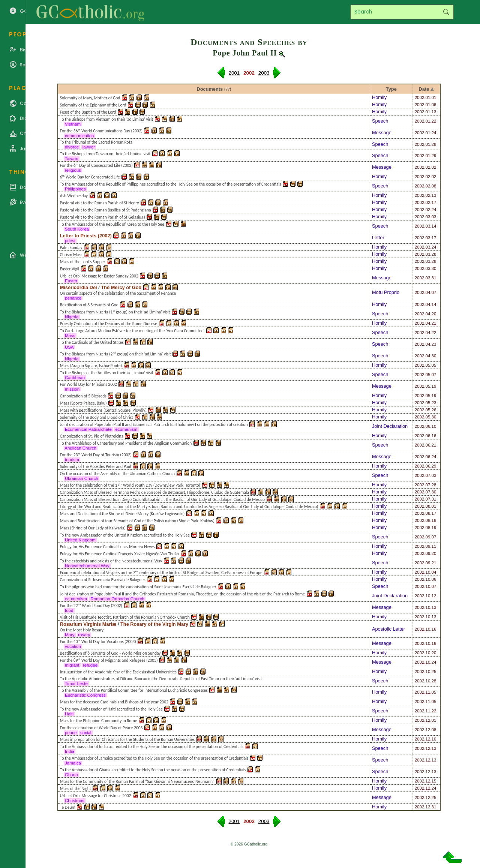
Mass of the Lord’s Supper (83, 262)
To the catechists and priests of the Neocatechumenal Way (111, 561)
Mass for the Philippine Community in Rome (99, 721)
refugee (90, 665)
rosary (84, 635)
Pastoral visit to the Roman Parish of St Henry (100, 203)
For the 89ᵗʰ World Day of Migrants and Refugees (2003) (109, 660)
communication (79, 136)
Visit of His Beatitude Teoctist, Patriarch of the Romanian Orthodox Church (125, 617)
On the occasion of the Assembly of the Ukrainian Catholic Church (117, 474)
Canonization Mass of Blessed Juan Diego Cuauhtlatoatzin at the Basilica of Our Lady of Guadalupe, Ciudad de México (162, 499)
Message (382, 133)
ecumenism (126, 429)
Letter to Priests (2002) (86, 236)
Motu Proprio (386, 292)
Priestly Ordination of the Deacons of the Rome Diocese (109, 324)
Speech (380, 121)
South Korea (77, 229)
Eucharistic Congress (85, 695)
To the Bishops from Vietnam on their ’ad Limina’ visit (106, 119)
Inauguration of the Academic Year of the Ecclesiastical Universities (118, 672)
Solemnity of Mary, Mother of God (90, 98)
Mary (70, 635)
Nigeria (72, 317)
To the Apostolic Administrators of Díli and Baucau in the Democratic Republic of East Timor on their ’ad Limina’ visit (161, 679)
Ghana (71, 775)
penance (73, 298)
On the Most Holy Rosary (82, 630)
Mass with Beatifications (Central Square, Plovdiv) (103, 410)
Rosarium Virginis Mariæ (88, 624)
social (86, 733)
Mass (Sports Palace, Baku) (83, 403)
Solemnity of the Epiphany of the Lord (93, 105)
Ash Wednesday (74, 196)
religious (73, 170)
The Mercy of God (121, 287)
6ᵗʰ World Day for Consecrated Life (90, 177)
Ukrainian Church (82, 478)
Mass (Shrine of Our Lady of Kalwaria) (93, 528)
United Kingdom (80, 540)
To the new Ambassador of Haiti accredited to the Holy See (111, 709)
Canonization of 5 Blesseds (83, 396)
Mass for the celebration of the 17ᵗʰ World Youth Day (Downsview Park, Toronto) (130, 485)
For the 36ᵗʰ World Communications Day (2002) (101, 131)
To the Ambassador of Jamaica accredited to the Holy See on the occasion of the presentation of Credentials (154, 758)
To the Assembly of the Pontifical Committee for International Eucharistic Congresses (134, 690)
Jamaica (73, 763)
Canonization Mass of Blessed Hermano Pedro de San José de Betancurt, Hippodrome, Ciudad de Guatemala (154, 492)
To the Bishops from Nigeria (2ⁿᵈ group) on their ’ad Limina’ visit (115, 354)
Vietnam (73, 124)
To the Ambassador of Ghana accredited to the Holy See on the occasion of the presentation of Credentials (153, 770)
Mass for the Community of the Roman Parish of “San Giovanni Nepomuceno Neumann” (137, 781)
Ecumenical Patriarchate (88, 429)
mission (72, 389)
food (69, 610)
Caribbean (75, 378)
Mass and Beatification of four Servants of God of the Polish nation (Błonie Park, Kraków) (137, 521)
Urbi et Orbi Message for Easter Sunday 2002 (99, 276)
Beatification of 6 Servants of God (89, 305)
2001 (234, 73)
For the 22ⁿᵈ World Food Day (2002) (91, 606)
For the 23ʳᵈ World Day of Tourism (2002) (96, 455)
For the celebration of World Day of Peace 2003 (101, 728)
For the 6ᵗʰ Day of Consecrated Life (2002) (96, 165)
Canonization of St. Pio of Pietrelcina (92, 436)
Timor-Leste (76, 684)
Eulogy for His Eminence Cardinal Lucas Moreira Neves (107, 547)
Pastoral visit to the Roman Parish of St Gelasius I (103, 217)
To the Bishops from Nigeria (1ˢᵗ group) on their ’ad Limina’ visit (115, 312)
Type (391, 89)
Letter (378, 238)
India (70, 751)
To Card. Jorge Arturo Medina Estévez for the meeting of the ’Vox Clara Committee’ (132, 331)
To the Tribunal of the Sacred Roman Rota (96, 142)
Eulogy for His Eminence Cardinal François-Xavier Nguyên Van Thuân (119, 554)
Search (446, 12)
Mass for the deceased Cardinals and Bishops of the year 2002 (114, 702)
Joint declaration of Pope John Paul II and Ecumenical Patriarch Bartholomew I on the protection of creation (154, 424)
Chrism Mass (71, 255)
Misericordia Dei (79, 287)
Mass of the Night (76, 789)
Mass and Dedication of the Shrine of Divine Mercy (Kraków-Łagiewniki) (122, 514)
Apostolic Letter (388, 629)
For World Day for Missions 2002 (88, 384)
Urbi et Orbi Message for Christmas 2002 (96, 796)
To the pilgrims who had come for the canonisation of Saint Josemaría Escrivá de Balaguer (138, 587)
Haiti (69, 714)
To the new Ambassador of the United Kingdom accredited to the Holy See (125, 535)
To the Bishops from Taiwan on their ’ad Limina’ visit (105, 154)
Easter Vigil (70, 269)
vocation (73, 646)
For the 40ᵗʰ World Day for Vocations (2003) (98, 642)
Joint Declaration (390, 426)
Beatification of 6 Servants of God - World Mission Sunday (110, 653)
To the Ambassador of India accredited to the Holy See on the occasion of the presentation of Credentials (152, 747)
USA (69, 347)
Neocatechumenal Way (87, 566)
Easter (71, 281)
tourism (72, 460)
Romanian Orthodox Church (117, 599)
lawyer (89, 147)
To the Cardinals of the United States (92, 342)
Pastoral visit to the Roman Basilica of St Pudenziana (106, 210)
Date (424, 89)
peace (71, 733)
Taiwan (72, 159)
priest (70, 241)
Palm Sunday (71, 247)
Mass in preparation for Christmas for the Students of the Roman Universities (127, 739)
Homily (379, 97)
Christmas (75, 801)
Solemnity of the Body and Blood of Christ (97, 417)
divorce (72, 147)
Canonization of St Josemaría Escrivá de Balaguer (103, 580)
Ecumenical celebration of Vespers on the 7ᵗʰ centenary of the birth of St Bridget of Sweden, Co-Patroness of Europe (161, 573)
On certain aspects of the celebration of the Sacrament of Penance (118, 293)
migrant (72, 665)
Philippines (75, 189)
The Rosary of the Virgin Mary (154, 624)
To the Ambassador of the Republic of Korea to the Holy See (112, 224)
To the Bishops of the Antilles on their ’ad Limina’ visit (107, 373)
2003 (264, 73)
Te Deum (68, 807)
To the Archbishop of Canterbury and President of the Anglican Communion (126, 443)
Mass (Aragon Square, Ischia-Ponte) (91, 366)
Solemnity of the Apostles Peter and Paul (96, 466)
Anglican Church (81, 448)
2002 (420, 97)
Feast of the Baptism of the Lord (88, 112)
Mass (70, 336)
